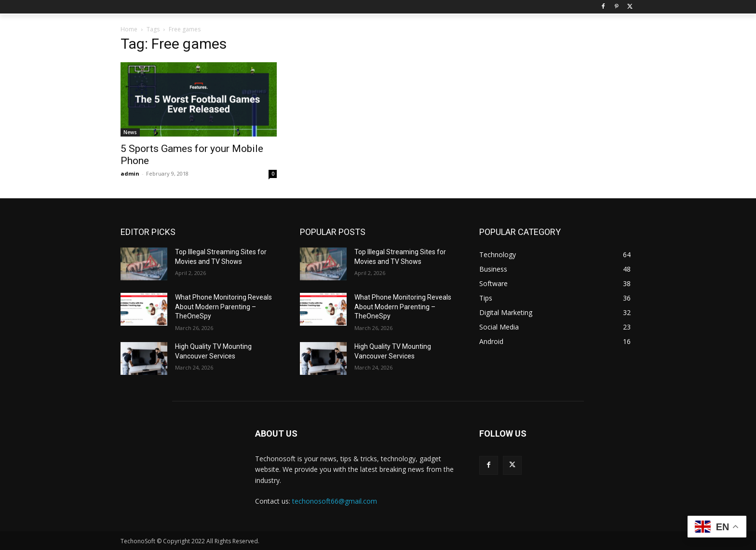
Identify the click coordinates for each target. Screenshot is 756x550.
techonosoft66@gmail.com (335, 501)
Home (129, 29)
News (130, 132)
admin (130, 173)
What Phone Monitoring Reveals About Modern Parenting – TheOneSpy (223, 307)
